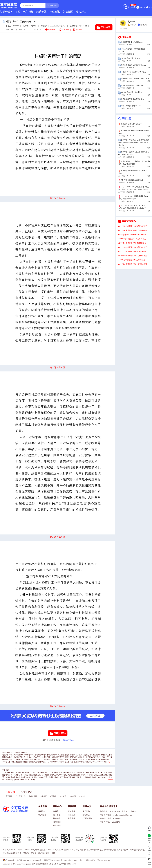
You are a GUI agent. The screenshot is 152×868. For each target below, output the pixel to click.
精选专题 (42, 12)
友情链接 (11, 792)
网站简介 (42, 811)
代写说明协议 (88, 818)
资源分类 (6, 12)
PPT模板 (82, 796)
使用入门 (57, 811)
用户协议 (86, 811)
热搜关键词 (26, 792)
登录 (140, 7)
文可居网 (9, 796)
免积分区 (68, 12)
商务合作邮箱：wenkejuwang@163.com (116, 815)
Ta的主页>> (123, 28)
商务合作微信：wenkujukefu (112, 818)
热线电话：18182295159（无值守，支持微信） (119, 811)
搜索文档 (52, 6)
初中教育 (63, 796)
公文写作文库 (21, 796)
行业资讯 (55, 12)
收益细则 (57, 822)
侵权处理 (72, 815)
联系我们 (42, 815)
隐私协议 (86, 815)
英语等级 (53, 796)
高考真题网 (33, 796)
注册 (149, 7)
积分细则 (57, 825)
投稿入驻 (81, 12)
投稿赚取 (57, 818)
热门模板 (28, 12)
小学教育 (43, 796)
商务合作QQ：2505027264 (111, 822)
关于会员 (57, 815)
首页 (18, 12)
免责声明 (72, 818)
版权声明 (72, 811)
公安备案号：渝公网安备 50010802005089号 (22, 860)
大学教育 (73, 796)
